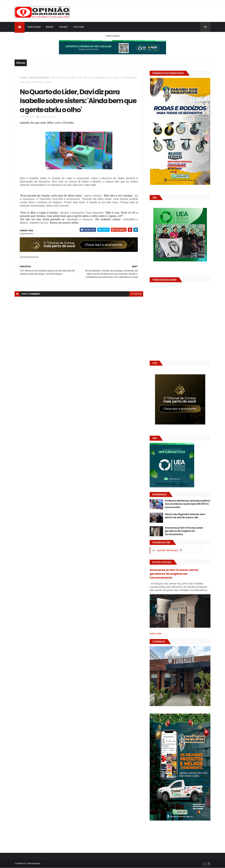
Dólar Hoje (156, 634)
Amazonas (34, 27)
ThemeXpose (33, 863)
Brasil (50, 27)
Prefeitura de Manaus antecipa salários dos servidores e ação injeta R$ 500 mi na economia (187, 504)
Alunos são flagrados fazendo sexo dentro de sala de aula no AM (185, 516)
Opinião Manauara (167, 550)
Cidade (63, 27)
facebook (136, 294)
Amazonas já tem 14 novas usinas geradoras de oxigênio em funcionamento (184, 531)
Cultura (79, 27)
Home (24, 78)
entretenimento (40, 78)
